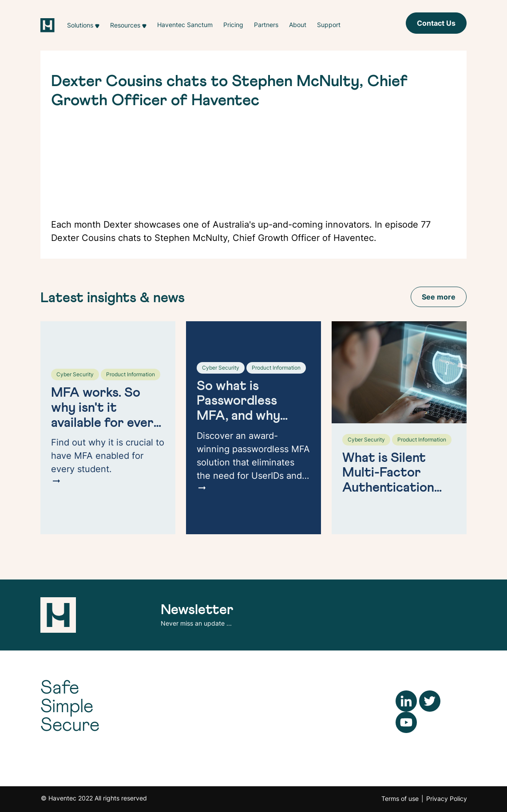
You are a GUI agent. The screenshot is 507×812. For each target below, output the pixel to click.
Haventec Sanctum (185, 25)
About (298, 25)
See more (439, 297)
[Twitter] (430, 700)
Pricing (233, 25)
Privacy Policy (447, 798)
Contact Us (436, 23)
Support (329, 25)
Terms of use (400, 798)
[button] (83, 25)
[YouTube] (406, 721)
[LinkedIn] (406, 700)
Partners (266, 25)
